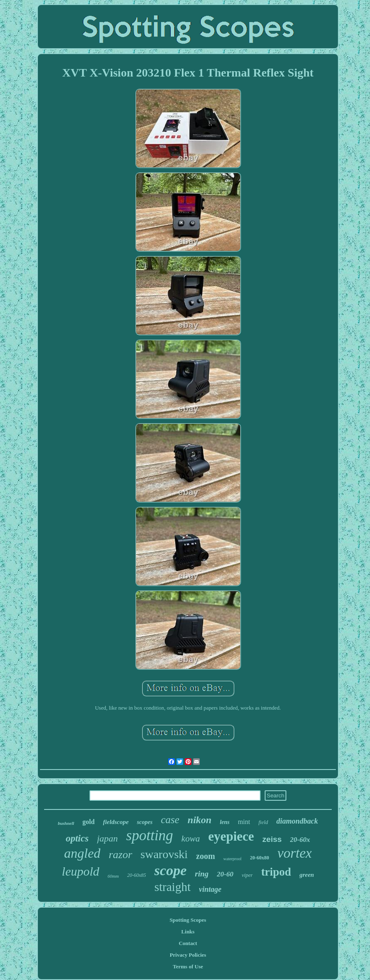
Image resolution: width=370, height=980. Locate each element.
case (170, 820)
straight (173, 887)
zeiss (272, 839)
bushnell (66, 823)
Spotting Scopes (188, 920)
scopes (145, 822)
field (263, 822)
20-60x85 (136, 875)
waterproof (233, 859)
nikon (200, 820)
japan (107, 838)
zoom (206, 856)
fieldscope (116, 822)
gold (88, 822)
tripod (276, 872)
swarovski (164, 854)
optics (77, 838)
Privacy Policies (188, 955)
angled (82, 853)
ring (202, 874)
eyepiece (231, 836)
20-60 (225, 874)
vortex (294, 853)
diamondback (297, 821)
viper (247, 875)
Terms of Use (188, 966)
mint (244, 822)
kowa (191, 839)
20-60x (300, 840)
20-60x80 (259, 858)
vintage (210, 889)
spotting (150, 835)
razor (120, 855)
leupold (81, 871)
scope (170, 870)
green (307, 875)
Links (188, 932)
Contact (188, 943)
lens (225, 822)
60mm (113, 876)
